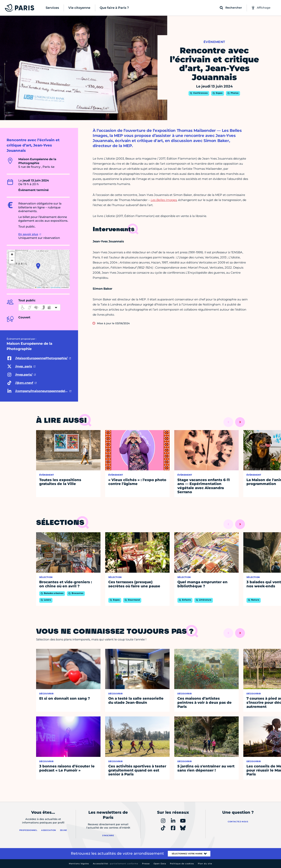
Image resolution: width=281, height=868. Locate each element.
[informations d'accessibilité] (39, 307)
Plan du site (205, 864)
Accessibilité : (116, 864)
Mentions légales (79, 864)
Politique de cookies (182, 864)
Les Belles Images (164, 200)
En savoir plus (28, 234)
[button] (38, 266)
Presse (146, 864)
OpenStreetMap (56, 287)
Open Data (160, 864)
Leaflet (38, 287)
